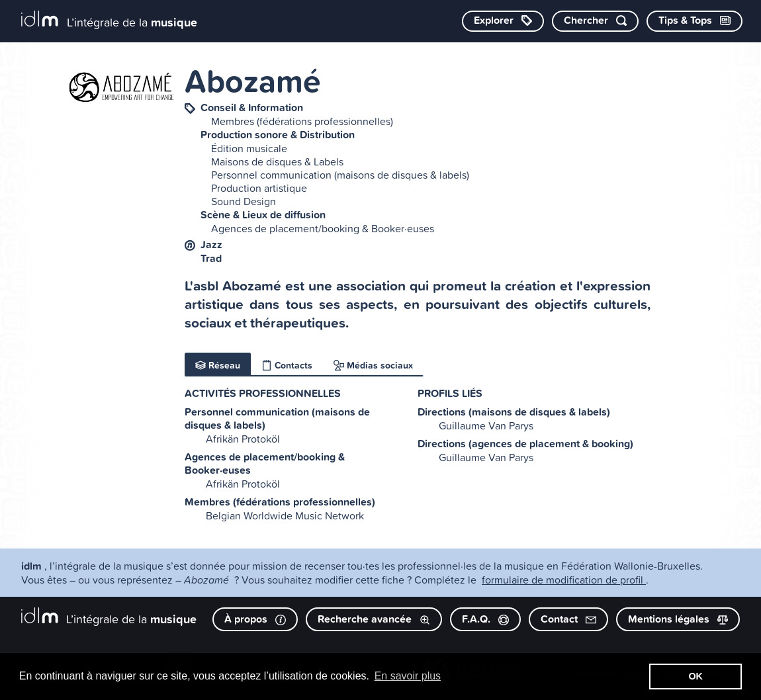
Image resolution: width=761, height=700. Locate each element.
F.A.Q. (485, 619)
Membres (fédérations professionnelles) (302, 121)
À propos (255, 619)
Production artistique (259, 188)
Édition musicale (249, 148)
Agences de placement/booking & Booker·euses (323, 228)
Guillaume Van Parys (486, 425)
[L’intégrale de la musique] (109, 20)
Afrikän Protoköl (243, 439)
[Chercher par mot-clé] (595, 21)
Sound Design (244, 201)
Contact (568, 619)
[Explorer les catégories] (503, 21)
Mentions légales (678, 619)
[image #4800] (121, 87)
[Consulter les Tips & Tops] (694, 21)
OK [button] (695, 676)
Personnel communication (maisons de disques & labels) (340, 175)
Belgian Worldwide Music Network (285, 515)
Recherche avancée (374, 619)
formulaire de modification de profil (564, 580)
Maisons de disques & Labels (277, 161)
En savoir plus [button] (408, 676)
